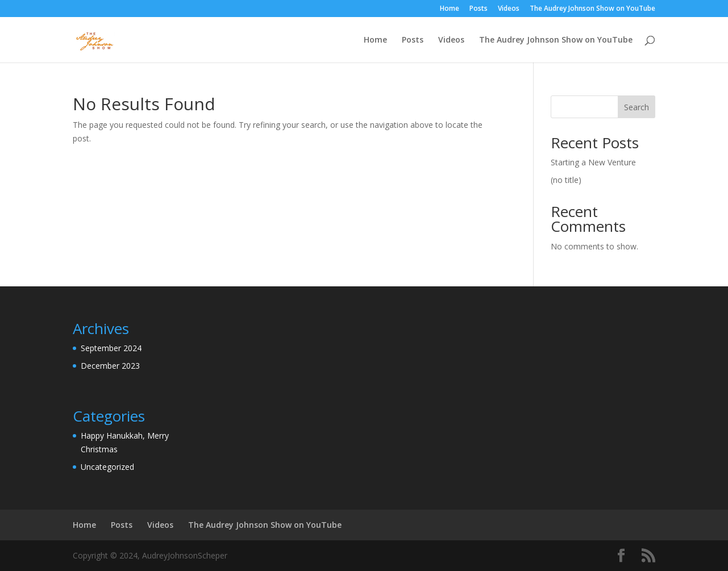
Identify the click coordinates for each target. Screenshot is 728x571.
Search (637, 107)
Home (450, 9)
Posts (479, 9)
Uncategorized (107, 467)
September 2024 (111, 348)
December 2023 (110, 366)
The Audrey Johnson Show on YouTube (592, 9)
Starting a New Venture (593, 162)
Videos (509, 9)
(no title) (566, 180)
